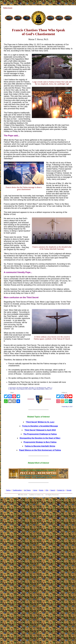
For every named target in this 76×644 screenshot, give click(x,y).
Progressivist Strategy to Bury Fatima (40, 442)
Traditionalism (17, 490)
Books (41, 490)
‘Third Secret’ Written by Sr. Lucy (40, 422)
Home (35, 490)
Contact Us (61, 490)
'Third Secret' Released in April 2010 (40, 430)
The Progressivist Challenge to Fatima (40, 434)
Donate (69, 490)
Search (53, 490)
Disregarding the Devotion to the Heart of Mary (40, 438)
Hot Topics (27, 490)
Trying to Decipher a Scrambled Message (40, 426)
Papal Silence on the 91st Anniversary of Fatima (40, 450)
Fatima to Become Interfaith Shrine (40, 446)
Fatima (8, 490)
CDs (47, 490)
